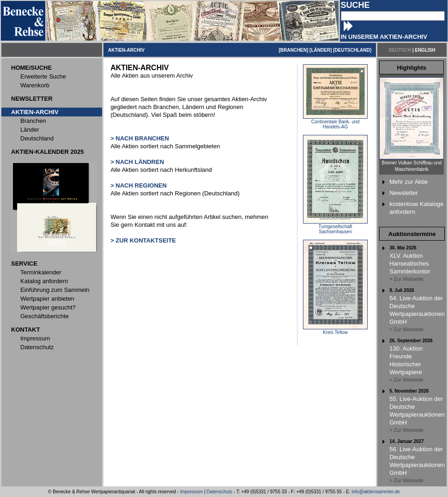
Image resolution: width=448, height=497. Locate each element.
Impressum (191, 492)
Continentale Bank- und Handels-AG (335, 122)
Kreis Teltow (335, 330)
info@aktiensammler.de (376, 492)
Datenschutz (219, 492)
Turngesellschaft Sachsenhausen (335, 227)
